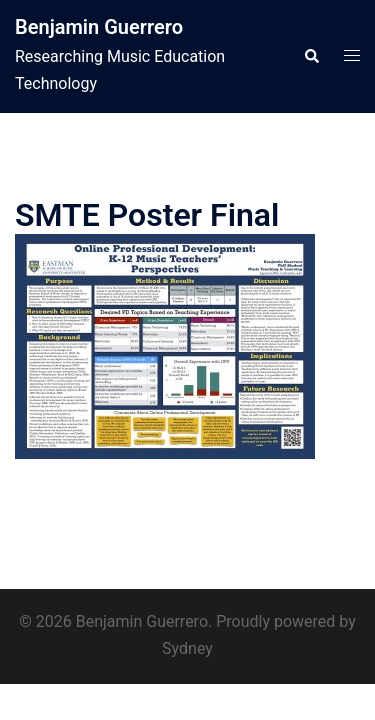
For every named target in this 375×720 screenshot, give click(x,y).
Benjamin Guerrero (99, 27)
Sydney (187, 648)
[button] (311, 56)
